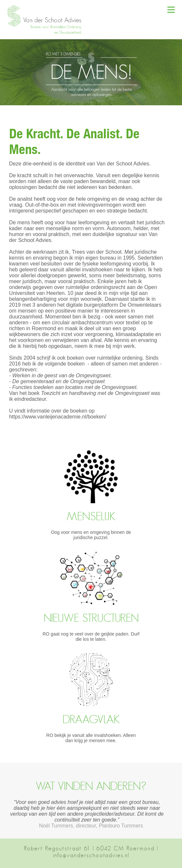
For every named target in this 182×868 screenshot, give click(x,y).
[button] (47, 33)
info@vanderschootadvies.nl (91, 855)
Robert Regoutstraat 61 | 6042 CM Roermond (89, 848)
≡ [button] (171, 9)
